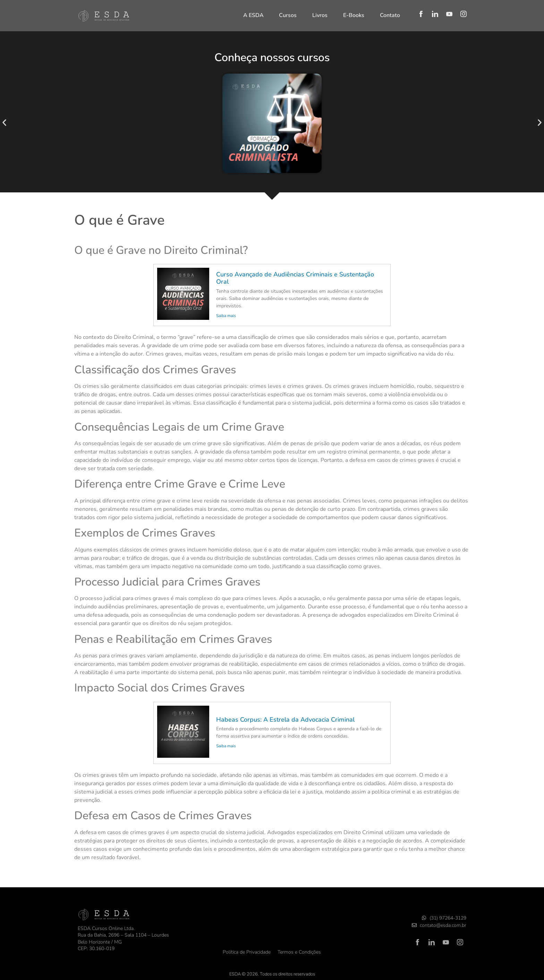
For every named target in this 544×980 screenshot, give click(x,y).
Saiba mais (226, 316)
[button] (4, 123)
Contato (390, 15)
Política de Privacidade (247, 952)
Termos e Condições (299, 952)
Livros (320, 15)
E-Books (354, 15)
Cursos (288, 15)
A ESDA (253, 15)
